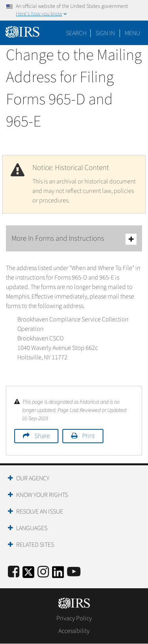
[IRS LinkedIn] (58, 575)
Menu (132, 33)
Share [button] (42, 436)
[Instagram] (43, 572)
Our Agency (33, 478)
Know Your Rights (42, 495)
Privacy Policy (74, 618)
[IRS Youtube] (74, 572)
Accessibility (74, 631)
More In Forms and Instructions (74, 239)
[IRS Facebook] (14, 572)
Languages (32, 528)
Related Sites (35, 545)
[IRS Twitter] (28, 575)
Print (88, 436)
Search (76, 33)
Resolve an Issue (40, 512)
